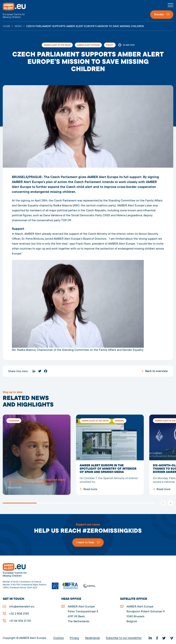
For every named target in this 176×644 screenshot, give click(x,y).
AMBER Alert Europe (17, 11)
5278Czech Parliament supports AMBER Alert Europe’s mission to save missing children (37, 455)
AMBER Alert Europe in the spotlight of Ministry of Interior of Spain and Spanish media (110, 455)
